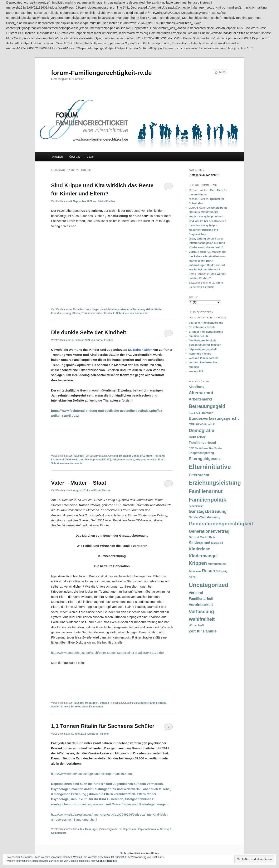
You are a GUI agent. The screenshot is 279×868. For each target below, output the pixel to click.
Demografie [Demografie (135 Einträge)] (201, 430)
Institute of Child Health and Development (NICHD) (81, 460)
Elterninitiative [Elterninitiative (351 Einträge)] (210, 467)
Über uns (75, 157)
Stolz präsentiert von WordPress (139, 853)
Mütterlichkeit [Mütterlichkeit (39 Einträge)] (217, 564)
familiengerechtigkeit (202, 340)
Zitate (90, 157)
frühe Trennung (155, 456)
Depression (130, 829)
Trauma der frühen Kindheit (98, 313)
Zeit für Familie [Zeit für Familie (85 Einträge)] (203, 631)
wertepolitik (196, 371)
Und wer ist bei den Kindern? (207, 221)
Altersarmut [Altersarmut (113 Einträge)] (201, 393)
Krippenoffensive (146, 460)
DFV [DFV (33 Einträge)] (191, 448)
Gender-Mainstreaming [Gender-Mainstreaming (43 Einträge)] (204, 517)
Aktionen (57, 157)
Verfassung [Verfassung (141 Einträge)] (201, 611)
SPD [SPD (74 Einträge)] (193, 577)
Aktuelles (78, 309)
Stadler (55, 707)
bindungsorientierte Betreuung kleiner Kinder (135, 309)
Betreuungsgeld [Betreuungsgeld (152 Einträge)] (207, 406)
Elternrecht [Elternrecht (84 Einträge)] (199, 475)
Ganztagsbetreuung (145, 703)
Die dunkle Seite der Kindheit (89, 332)
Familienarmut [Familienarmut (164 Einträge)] (206, 491)
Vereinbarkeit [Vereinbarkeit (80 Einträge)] (201, 605)
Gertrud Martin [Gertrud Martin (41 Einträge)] (199, 537)
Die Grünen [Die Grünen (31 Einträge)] (201, 448)
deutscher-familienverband (206, 323)
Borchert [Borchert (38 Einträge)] (208, 413)
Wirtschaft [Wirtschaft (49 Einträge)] (196, 625)
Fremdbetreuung (61, 313)
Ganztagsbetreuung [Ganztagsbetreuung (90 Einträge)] (208, 511)
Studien (104, 703)
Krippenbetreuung (123, 460)
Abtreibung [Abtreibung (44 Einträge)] (197, 387)
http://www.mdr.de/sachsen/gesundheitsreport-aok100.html (92, 774)
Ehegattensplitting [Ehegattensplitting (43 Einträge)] (201, 453)
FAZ (143, 456)
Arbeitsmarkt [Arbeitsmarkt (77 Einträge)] (200, 399)
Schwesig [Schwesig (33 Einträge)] (222, 571)
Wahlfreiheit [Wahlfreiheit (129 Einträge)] (202, 619)
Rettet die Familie (200, 354)
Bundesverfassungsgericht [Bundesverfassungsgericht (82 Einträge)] (214, 418)
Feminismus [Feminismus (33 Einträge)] (196, 506)
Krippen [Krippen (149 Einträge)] (198, 563)
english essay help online (205, 216)
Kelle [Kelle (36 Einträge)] (212, 537)
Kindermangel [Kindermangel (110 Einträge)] (203, 556)
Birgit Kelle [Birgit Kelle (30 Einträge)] (195, 413)
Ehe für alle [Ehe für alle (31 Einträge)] (215, 448)
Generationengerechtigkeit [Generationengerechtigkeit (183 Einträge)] (221, 524)
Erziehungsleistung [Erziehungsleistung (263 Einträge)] (215, 483)
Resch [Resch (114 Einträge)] (208, 571)
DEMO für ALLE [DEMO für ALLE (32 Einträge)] (205, 424)
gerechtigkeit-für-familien (205, 345)
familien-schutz (199, 336)
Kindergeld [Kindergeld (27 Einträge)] (217, 543)
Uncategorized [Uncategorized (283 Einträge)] (209, 585)
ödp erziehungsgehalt (203, 349)
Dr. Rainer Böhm (129, 456)
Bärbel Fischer (106, 201)
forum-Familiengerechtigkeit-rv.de (101, 73)
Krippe (162, 703)
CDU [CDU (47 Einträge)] (192, 424)
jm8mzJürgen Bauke (202, 265)
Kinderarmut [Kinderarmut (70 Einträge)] (200, 542)
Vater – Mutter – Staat (79, 483)
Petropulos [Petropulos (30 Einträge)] (195, 571)
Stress (76, 313)
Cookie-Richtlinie (107, 861)
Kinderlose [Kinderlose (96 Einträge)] (199, 549)
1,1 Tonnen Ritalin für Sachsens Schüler (103, 726)
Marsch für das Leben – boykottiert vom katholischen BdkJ (207, 256)
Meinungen (92, 703)
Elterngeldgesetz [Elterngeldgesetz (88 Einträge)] (205, 459)
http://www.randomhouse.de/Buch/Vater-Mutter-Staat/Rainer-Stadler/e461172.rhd (107, 653)
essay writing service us (204, 239)
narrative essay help (202, 225)
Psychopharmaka (148, 829)
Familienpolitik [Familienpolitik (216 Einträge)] (207, 500)
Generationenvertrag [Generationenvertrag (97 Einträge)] (209, 531)
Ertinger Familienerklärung (206, 332)
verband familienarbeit (203, 358)
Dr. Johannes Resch (202, 327)
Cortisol (113, 456)
